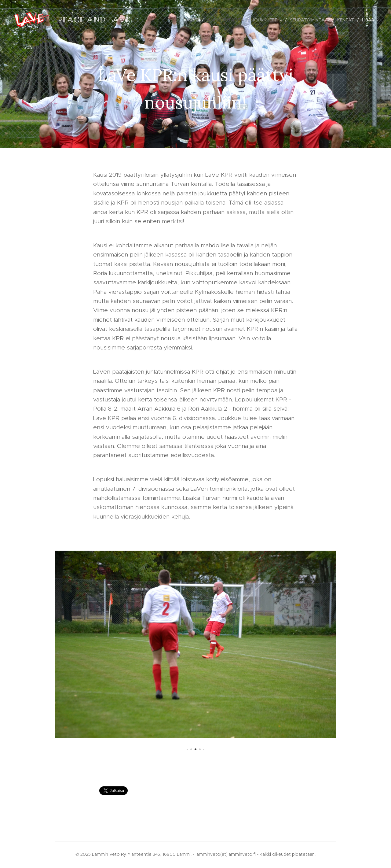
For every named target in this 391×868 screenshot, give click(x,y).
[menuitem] (195, 20)
